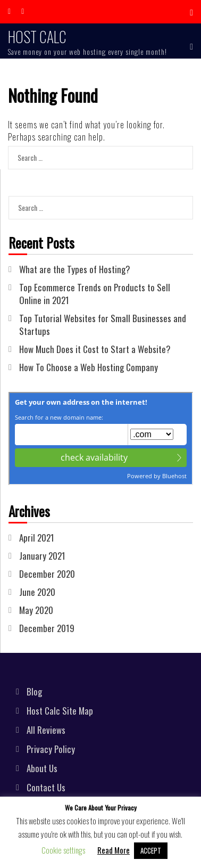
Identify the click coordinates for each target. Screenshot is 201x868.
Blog (34, 691)
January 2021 (42, 556)
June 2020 (37, 592)
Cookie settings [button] (63, 850)
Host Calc (37, 36)
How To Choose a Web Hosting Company (89, 367)
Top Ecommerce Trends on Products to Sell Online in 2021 (95, 294)
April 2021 (37, 538)
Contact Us (46, 787)
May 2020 (36, 610)
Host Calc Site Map (60, 711)
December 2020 (47, 574)
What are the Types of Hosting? (75, 269)
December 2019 (47, 628)
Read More (114, 850)
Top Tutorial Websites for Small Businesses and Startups (103, 325)
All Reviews (46, 730)
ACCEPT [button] (151, 850)
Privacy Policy (51, 749)
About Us (42, 768)
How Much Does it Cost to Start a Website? (95, 349)
